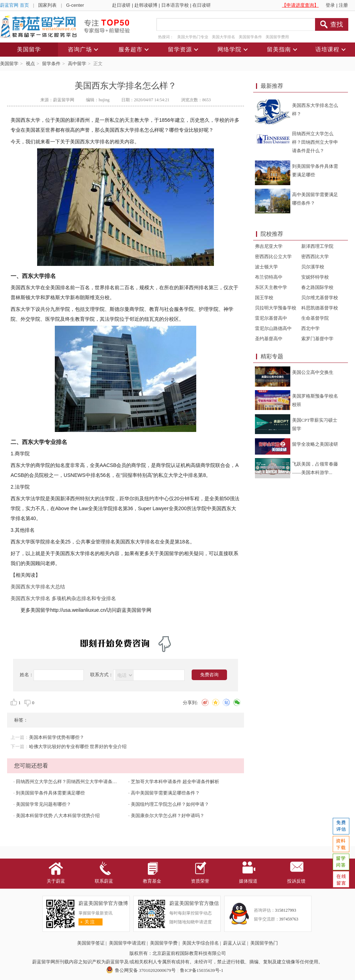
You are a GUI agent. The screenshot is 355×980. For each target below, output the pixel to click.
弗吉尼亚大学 (269, 246)
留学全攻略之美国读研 (315, 444)
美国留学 (9, 64)
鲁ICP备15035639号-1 (202, 970)
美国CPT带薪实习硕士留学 (315, 424)
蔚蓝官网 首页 (14, 5)
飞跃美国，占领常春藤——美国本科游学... (315, 468)
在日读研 (202, 5)
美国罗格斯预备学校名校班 (315, 400)
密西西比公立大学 (273, 257)
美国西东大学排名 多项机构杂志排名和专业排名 (63, 598)
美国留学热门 (264, 943)
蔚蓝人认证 (235, 943)
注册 (343, 5)
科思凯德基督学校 (320, 308)
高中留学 (77, 64)
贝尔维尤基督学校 (320, 298)
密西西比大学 (315, 257)
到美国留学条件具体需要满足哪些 (50, 793)
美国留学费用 (277, 37)
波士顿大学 (266, 267)
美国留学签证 (91, 943)
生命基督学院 (315, 318)
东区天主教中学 (271, 287)
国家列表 (47, 5)
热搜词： (166, 37)
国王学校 (264, 298)
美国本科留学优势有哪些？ (57, 737)
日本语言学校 (175, 5)
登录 (330, 5)
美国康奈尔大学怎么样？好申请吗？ (168, 816)
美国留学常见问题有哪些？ (43, 804)
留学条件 (51, 64)
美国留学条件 (250, 37)
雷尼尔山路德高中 (273, 328)
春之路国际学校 (317, 287)
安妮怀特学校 (315, 277)
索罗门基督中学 (317, 339)
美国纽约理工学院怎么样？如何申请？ (170, 804)
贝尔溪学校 (313, 267)
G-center (75, 5)
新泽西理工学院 (317, 246)
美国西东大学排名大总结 (38, 587)
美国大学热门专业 (193, 37)
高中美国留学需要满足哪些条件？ (165, 793)
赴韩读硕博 (146, 5)
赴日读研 (121, 5)
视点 (30, 64)
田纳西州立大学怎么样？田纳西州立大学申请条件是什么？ (76, 782)
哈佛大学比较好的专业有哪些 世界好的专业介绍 (78, 747)
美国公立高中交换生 (313, 372)
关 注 (87, 922)
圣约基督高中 (269, 339)
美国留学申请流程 (127, 943)
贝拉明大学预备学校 (276, 308)
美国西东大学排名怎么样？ (315, 110)
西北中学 (310, 328)
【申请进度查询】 (300, 5)
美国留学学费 (164, 943)
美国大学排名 (223, 37)
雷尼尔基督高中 (271, 318)
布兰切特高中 (269, 277)
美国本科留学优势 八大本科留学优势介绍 (58, 816)
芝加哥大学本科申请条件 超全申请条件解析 (175, 782)
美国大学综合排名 (200, 943)
